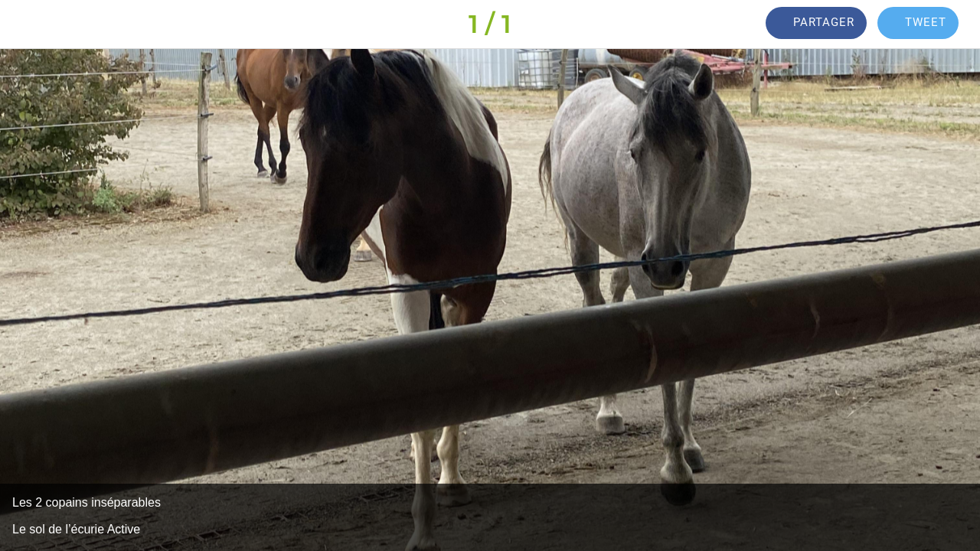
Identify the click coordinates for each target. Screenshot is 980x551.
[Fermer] (24, 24)
